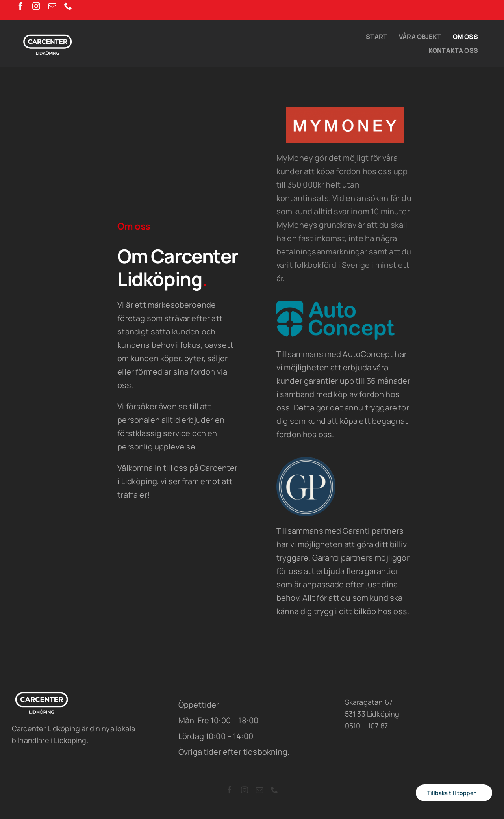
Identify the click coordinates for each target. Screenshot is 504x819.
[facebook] (20, 6)
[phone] (68, 6)
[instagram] (36, 6)
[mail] (52, 6)
